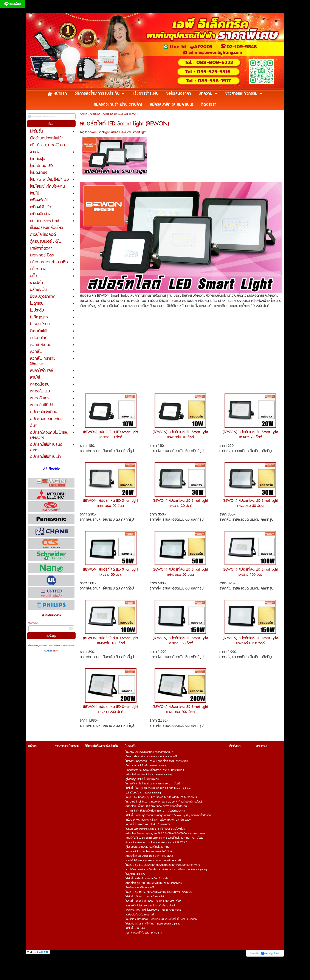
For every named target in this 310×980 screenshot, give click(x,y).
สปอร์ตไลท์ (95, 114)
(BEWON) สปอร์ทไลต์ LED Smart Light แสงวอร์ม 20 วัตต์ (111, 503)
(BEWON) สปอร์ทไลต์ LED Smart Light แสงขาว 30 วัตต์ (180, 503)
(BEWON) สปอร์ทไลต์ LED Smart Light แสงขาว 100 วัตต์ (250, 572)
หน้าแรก (83, 114)
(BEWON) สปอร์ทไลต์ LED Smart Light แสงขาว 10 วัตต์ (111, 435)
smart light (139, 132)
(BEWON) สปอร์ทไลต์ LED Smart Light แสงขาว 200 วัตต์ (111, 709)
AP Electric (51, 469)
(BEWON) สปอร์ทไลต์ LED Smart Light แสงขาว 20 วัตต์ (250, 435)
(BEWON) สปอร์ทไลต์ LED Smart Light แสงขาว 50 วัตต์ (111, 572)
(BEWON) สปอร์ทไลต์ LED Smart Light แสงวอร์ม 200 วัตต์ (180, 709)
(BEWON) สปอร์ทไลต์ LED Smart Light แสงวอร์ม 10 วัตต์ (180, 435)
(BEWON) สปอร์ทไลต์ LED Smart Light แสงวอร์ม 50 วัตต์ (180, 572)
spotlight (104, 132)
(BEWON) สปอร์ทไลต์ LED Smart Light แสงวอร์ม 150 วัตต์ (250, 641)
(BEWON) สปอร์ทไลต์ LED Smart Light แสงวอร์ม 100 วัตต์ (111, 641)
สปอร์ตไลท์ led (121, 132)
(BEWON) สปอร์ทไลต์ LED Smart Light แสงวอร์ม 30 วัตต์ (250, 503)
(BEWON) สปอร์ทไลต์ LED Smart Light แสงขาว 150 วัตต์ (180, 641)
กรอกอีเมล (33, 623)
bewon (92, 132)
